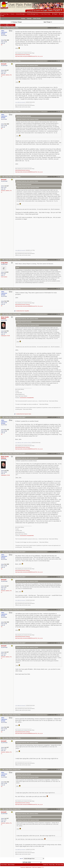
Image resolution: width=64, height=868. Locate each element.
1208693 (62, 177)
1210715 (62, 738)
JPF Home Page (5, 14)
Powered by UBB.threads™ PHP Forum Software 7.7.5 (32, 867)
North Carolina (4, 277)
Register (55, 14)
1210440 (62, 610)
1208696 (62, 260)
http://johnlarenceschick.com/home (23, 55)
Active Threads (37, 19)
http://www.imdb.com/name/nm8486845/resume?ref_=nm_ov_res (29, 56)
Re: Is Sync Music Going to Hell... (12, 61)
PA (2, 45)
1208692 (62, 112)
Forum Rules (4, 865)
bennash (44, 112)
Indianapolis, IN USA (5, 336)
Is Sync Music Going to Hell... (11, 28)
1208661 (62, 28)
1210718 (62, 809)
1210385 (62, 577)
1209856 (62, 454)
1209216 (62, 314)
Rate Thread (11, 25)
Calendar (29, 19)
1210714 (62, 715)
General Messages (20, 14)
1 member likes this (20, 311)
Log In (61, 14)
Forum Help (52, 865)
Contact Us (45, 865)
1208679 (62, 61)
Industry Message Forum (33, 14)
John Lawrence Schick (41, 61)
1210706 (62, 643)
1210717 (62, 770)
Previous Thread (16, 22)
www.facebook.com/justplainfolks (27, 398)
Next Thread (48, 22)
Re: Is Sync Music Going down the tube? (14, 417)
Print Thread (4, 25)
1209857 (62, 552)
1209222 (62, 417)
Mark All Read (11, 865)
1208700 (62, 289)
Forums (12, 14)
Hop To (21, 859)
